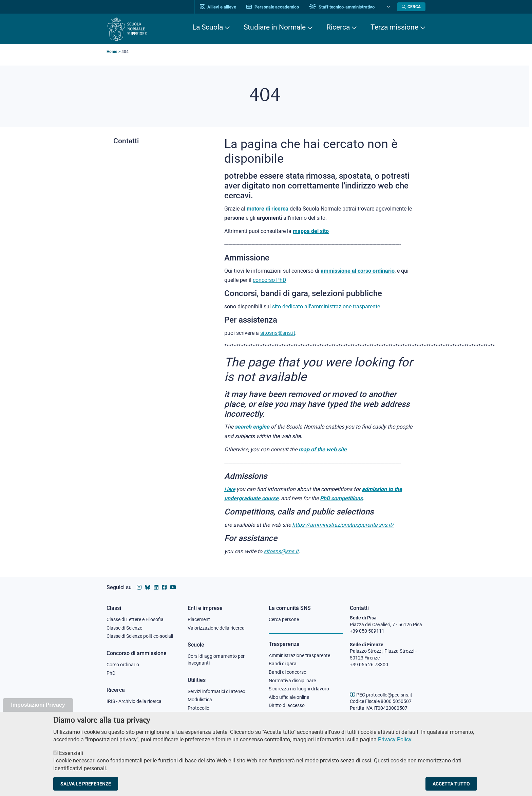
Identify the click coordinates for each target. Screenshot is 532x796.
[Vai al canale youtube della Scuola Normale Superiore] (173, 587)
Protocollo (198, 708)
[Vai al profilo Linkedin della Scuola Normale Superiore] (156, 587)
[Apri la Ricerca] (411, 7)
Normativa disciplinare (292, 681)
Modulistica (200, 700)
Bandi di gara (283, 664)
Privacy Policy (395, 748)
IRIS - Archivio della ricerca (134, 701)
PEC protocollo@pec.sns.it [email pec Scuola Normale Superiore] (381, 695)
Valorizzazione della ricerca (216, 628)
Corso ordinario (123, 665)
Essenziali (71, 761)
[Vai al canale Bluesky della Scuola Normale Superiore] (148, 587)
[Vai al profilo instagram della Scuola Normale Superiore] (139, 587)
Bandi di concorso (288, 672)
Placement (199, 619)
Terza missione (394, 27)
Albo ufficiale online (289, 697)
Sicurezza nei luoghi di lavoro (299, 689)
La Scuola (208, 27)
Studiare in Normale (275, 27)
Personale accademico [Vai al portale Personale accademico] (273, 7)
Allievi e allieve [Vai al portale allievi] (218, 7)
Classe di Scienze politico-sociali (140, 636)
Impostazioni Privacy (38, 713)
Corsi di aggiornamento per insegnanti (216, 659)
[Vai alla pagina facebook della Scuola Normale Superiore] (164, 587)
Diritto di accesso (287, 705)
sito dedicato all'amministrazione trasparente (326, 306)
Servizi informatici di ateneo (216, 691)
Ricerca (338, 27)
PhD (111, 673)
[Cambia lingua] (388, 7)
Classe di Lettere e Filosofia (135, 619)
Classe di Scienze (124, 628)
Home (112, 52)
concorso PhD (270, 280)
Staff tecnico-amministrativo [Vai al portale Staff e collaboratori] (342, 7)
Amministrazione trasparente (299, 655)
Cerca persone (284, 619)
